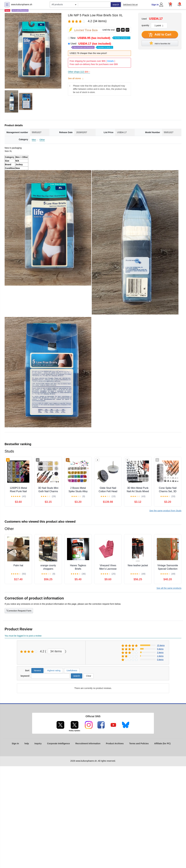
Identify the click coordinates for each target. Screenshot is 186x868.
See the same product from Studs (165, 511)
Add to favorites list (160, 43)
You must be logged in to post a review (23, 636)
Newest (37, 670)
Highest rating (54, 670)
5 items (160, 649)
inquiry (38, 743)
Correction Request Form (19, 610)
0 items (160, 659)
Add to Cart (160, 35)
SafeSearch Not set (130, 4)
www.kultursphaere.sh (22, 4)
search (116, 5)
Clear (89, 676)
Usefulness (72, 670)
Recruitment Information (88, 743)
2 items (160, 652)
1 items (160, 656)
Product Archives (115, 743)
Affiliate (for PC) (162, 743)
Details (110, 61)
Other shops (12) (79, 72)
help (27, 743)
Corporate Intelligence (59, 743)
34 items (56, 651)
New (100, 38)
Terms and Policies (139, 743)
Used (92, 45)
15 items (161, 645)
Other (42, 140)
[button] (179, 4)
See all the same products (169, 588)
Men (34, 140)
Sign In (155, 5)
